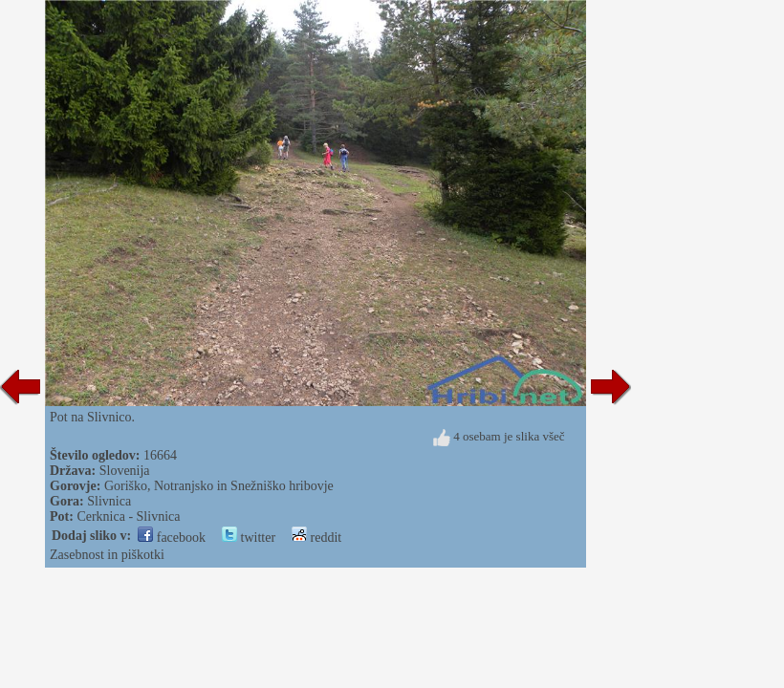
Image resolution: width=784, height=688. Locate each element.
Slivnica (109, 501)
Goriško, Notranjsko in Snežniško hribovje (219, 486)
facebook (172, 537)
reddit (316, 537)
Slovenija (125, 471)
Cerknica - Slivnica (128, 516)
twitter (249, 537)
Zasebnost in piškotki (107, 555)
